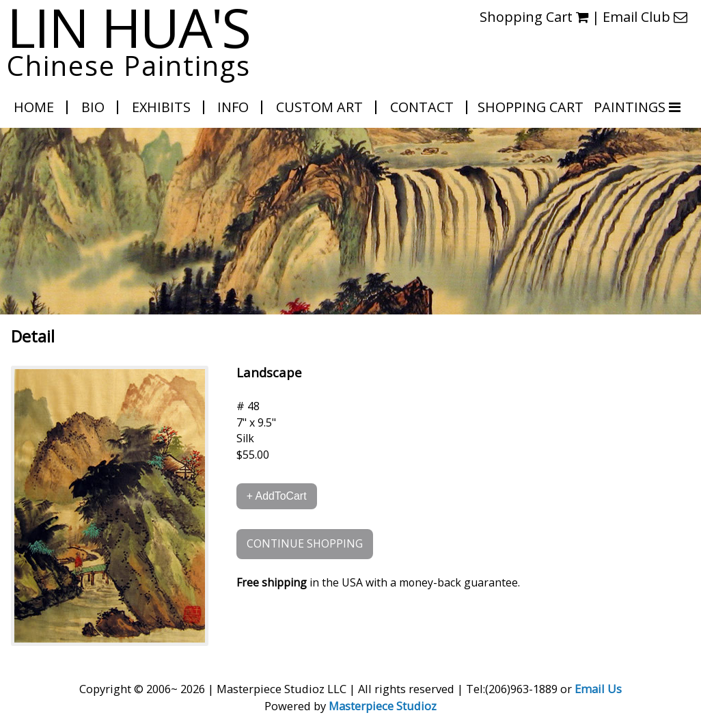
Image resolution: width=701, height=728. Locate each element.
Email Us (598, 689)
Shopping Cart (534, 17)
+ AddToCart (277, 496)
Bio (93, 107)
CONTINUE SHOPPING (305, 543)
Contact (422, 107)
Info (233, 107)
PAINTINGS (631, 107)
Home (34, 107)
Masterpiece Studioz (383, 706)
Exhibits (161, 107)
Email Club (645, 17)
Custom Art (319, 107)
